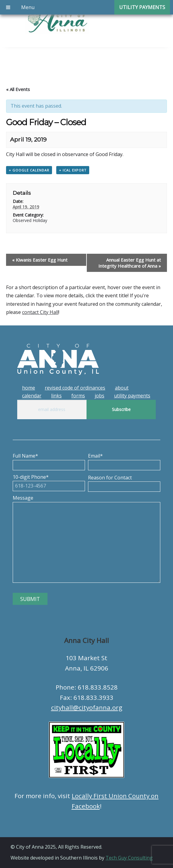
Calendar (32, 396)
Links (56, 396)
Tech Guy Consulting (129, 858)
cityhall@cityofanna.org (87, 707)
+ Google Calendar (29, 170)
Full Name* (49, 460)
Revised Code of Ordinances (75, 388)
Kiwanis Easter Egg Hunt (40, 260)
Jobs (100, 396)
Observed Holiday (30, 220)
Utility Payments (132, 396)
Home (29, 388)
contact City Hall (40, 312)
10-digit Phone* (49, 481)
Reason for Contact (124, 482)
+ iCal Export (73, 170)
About (122, 388)
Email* (124, 460)
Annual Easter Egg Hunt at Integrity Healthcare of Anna (130, 263)
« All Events (18, 89)
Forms (78, 396)
